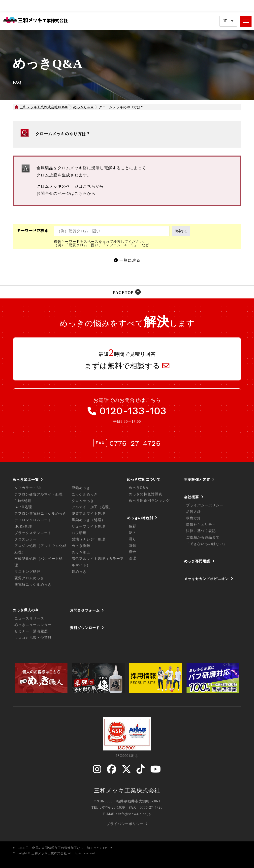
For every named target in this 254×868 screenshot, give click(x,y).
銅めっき (79, 572)
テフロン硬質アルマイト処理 (39, 494)
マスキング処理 (27, 572)
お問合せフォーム (85, 610)
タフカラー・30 (28, 488)
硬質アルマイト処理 (88, 514)
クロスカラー (26, 539)
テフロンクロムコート (33, 520)
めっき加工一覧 (26, 480)
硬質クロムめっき (29, 578)
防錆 (132, 546)
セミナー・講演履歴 (31, 631)
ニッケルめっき (85, 494)
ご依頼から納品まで (203, 537)
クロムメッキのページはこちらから (70, 186)
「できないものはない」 (206, 544)
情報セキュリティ (201, 525)
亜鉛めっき (81, 488)
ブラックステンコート (33, 533)
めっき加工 (81, 552)
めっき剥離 (81, 546)
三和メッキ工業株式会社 (127, 790)
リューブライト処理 (88, 526)
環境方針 (193, 518)
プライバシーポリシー (205, 505)
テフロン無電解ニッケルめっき (40, 514)
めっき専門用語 (197, 561)
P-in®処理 (23, 501)
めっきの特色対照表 (145, 494)
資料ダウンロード (85, 628)
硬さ (132, 533)
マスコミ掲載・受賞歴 (33, 638)
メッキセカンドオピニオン (206, 579)
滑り (132, 539)
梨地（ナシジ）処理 (88, 539)
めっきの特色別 (140, 518)
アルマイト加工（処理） (92, 507)
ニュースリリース (29, 618)
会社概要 (191, 497)
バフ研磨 (79, 533)
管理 (132, 558)
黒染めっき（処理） (88, 520)
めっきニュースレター (33, 625)
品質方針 (193, 512)
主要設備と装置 (197, 480)
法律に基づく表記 (201, 531)
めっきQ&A (139, 488)
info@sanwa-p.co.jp (135, 814)
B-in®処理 (23, 507)
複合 (132, 552)
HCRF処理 (23, 526)
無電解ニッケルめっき (33, 585)
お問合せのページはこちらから (66, 193)
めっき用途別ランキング (149, 501)
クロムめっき (83, 501)
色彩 (132, 526)
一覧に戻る (130, 260)
